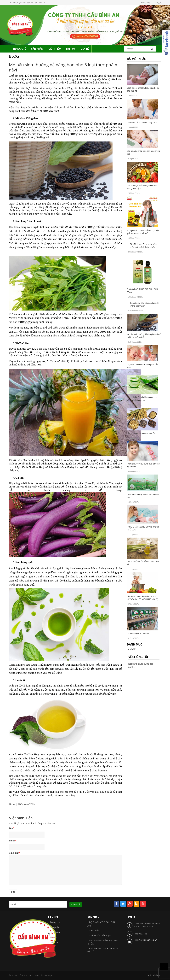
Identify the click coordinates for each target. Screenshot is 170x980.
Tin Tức (54, 937)
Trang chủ (55, 922)
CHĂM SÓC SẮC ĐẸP (100, 935)
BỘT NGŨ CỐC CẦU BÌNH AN (102, 924)
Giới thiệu (55, 932)
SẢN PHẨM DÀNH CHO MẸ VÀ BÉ (103, 950)
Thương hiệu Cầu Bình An (138, 634)
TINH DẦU (95, 930)
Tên (11, 828)
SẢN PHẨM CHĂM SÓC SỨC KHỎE (103, 942)
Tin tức (12, 804)
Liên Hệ (54, 942)
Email (12, 841)
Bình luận (14, 853)
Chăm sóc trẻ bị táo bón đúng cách (142, 123)
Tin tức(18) (131, 649)
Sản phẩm (55, 927)
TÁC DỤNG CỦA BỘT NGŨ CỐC (141, 434)
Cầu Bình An (155, 975)
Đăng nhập (146, 3)
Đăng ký (158, 3)
